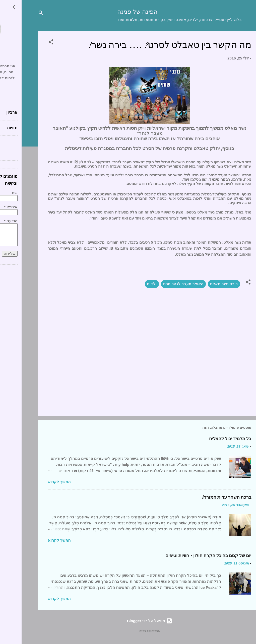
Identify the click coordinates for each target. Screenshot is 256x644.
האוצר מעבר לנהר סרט (162, 284)
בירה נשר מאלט (202, 284)
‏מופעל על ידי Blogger (128, 621)
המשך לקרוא (38, 482)
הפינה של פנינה (116, 12)
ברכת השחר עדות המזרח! (205, 497)
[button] (29, 43)
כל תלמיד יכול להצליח (209, 439)
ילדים (130, 284)
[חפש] (19, 14)
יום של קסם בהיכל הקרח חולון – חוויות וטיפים (187, 556)
